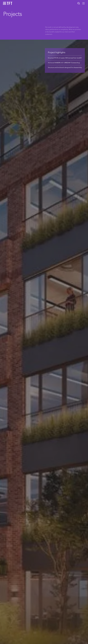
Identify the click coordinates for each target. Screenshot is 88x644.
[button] (84, 3)
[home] (8, 3)
